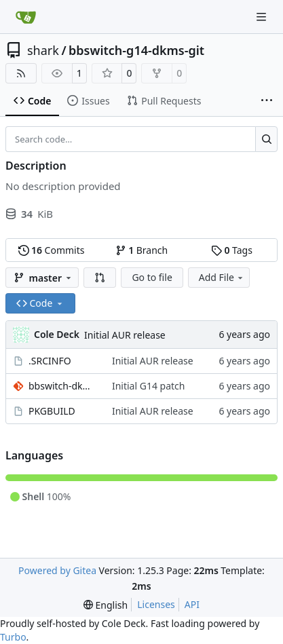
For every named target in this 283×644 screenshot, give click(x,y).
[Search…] (266, 139)
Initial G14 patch (149, 386)
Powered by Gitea (57, 570)
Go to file (152, 277)
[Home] (26, 17)
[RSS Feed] (21, 73)
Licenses (156, 604)
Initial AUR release (125, 335)
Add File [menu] (222, 277)
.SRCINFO (50, 361)
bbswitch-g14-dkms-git (136, 50)
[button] (100, 278)
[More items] (267, 101)
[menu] (106, 605)
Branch (142, 250)
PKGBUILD (52, 411)
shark (43, 50)
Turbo (13, 637)
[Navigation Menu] (263, 17)
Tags (232, 250)
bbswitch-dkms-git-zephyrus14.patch (63, 386)
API (192, 604)
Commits (52, 250)
